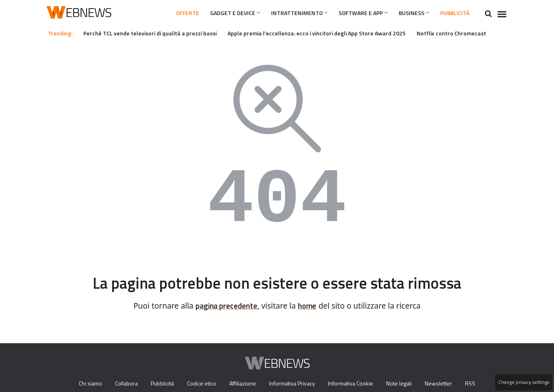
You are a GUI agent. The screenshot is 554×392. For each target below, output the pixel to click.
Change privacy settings (523, 382)
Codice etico (200, 384)
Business (406, 13)
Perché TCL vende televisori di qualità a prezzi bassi (156, 33)
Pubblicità (452, 13)
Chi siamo (84, 384)
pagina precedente (225, 306)
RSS (477, 384)
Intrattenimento (281, 13)
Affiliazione (242, 384)
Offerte (158, 13)
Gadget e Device (211, 13)
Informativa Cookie (355, 384)
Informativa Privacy (294, 384)
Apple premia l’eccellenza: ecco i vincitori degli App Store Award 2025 (332, 33)
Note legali (405, 384)
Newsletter (445, 384)
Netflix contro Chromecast (473, 33)
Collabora (122, 384)
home (310, 306)
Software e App (350, 13)
